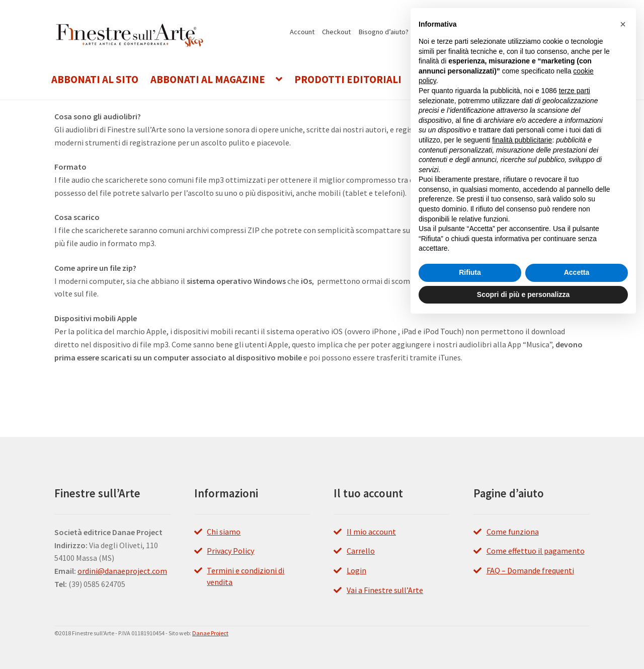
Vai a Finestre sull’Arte (385, 590)
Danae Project (210, 633)
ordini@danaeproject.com (122, 571)
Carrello (361, 551)
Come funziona (513, 532)
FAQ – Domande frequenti (530, 570)
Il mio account (371, 532)
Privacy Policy (230, 551)
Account (302, 32)
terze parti (575, 91)
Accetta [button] (577, 272)
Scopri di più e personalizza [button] (523, 294)
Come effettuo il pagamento (536, 551)
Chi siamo (224, 532)
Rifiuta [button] (470, 272)
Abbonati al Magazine (208, 80)
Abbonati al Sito (95, 80)
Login (356, 570)
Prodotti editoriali (348, 80)
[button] (623, 24)
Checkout (336, 32)
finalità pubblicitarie (522, 140)
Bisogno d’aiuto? (384, 32)
